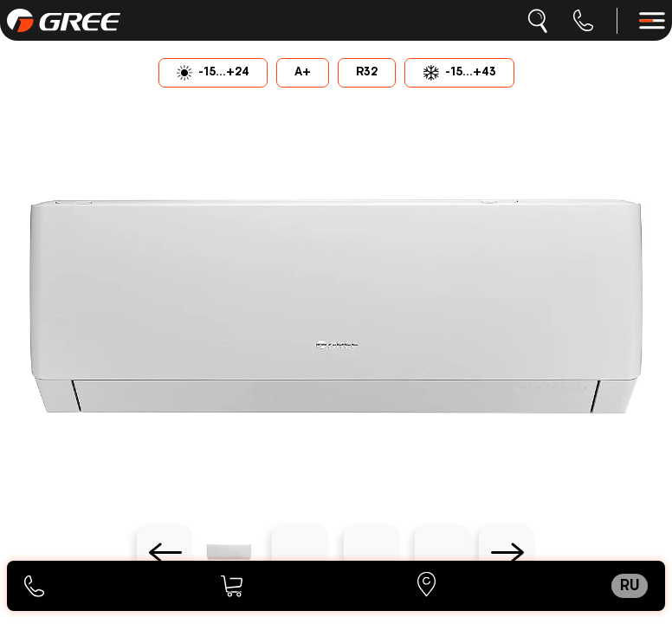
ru (630, 586)
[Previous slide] (165, 552)
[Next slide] (507, 552)
